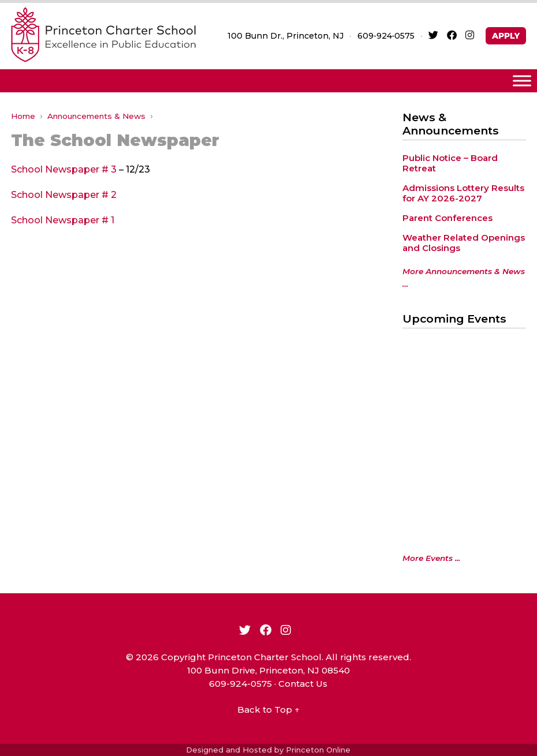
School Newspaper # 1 (63, 220)
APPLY (506, 36)
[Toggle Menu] (522, 81)
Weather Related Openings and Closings (464, 243)
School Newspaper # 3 (64, 169)
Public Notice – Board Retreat (450, 163)
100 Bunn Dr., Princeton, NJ (286, 36)
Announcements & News (96, 116)
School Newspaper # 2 (64, 195)
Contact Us (303, 684)
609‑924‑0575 (386, 36)
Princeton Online (318, 750)
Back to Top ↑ (268, 710)
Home (23, 116)
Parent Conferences (447, 218)
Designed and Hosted (229, 750)
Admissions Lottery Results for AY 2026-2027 (463, 193)
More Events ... (431, 558)
